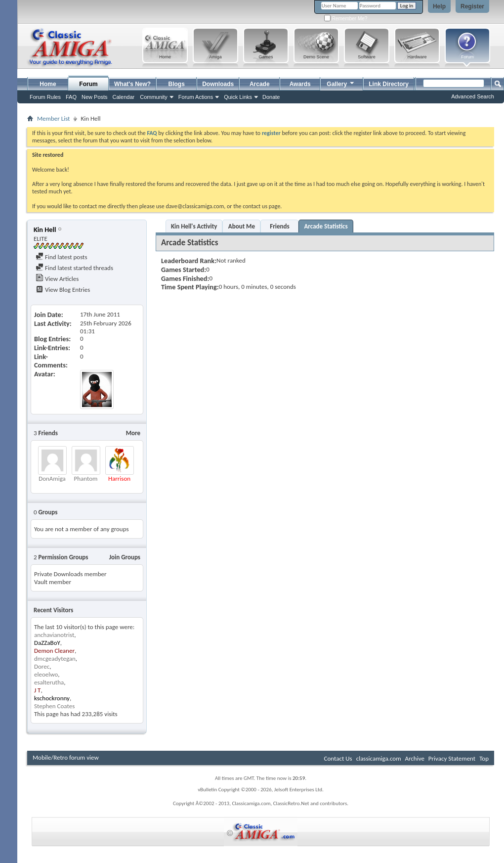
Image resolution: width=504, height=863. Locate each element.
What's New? (132, 84)
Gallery (341, 83)
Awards (300, 84)
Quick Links (238, 97)
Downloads (218, 84)
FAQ (71, 97)
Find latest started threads (74, 268)
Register (472, 6)
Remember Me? (346, 19)
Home (48, 84)
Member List (53, 118)
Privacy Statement (452, 758)
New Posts (95, 97)
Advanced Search (473, 96)
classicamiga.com (379, 758)
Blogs (177, 84)
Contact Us (338, 758)
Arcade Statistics (326, 226)
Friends (279, 226)
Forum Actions (196, 97)
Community (154, 97)
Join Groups (125, 557)
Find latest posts (62, 257)
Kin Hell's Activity (194, 226)
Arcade (260, 84)
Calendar (124, 97)
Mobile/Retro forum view (66, 757)
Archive (414, 758)
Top (484, 758)
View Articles (57, 279)
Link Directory (389, 84)
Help (439, 6)
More (133, 433)
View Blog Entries (63, 290)
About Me (242, 226)
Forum (88, 84)
